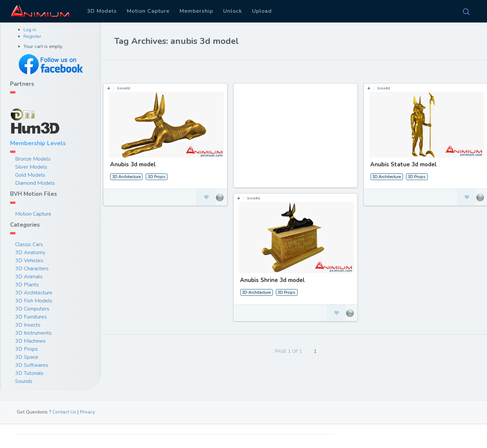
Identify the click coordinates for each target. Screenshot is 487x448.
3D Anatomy (30, 253)
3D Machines (30, 341)
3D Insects (28, 325)
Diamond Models (35, 183)
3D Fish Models (34, 301)
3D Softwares (32, 365)
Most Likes (148, 70)
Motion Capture (148, 11)
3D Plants (27, 285)
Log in (30, 30)
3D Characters (32, 269)
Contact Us (64, 412)
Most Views (186, 70)
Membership (196, 11)
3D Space (27, 357)
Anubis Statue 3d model (403, 164)
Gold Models (30, 175)
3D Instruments (33, 333)
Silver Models (31, 167)
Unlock (233, 11)
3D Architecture (34, 293)
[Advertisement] (296, 139)
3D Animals (29, 277)
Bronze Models (33, 159)
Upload (262, 11)
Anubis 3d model (133, 164)
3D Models (102, 11)
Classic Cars (29, 244)
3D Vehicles (29, 261)
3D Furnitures (31, 317)
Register (32, 36)
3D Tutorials (29, 373)
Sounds (24, 381)
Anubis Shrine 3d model (272, 280)
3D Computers (32, 309)
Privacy (87, 412)
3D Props (27, 349)
